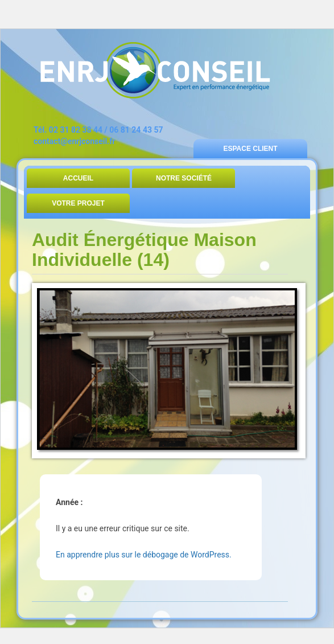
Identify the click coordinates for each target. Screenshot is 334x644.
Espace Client (250, 149)
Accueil (78, 178)
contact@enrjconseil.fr (74, 141)
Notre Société (184, 178)
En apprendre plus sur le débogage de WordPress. (144, 555)
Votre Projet (78, 203)
